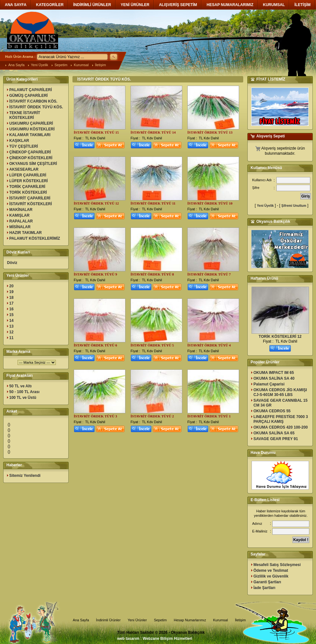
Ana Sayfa (16, 65)
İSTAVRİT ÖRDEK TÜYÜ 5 (152, 345)
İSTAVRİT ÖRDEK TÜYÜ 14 (153, 132)
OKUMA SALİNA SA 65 (274, 433)
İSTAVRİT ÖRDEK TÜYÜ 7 (209, 274)
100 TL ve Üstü (23, 398)
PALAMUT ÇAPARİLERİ (31, 90)
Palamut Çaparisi (269, 384)
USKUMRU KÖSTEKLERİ (32, 129)
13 (11, 326)
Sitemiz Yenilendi (25, 476)
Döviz (12, 263)
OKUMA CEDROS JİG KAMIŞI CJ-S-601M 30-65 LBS (280, 392)
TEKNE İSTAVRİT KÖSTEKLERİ (25, 115)
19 (11, 292)
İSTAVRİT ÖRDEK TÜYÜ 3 (95, 416)
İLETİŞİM (302, 5)
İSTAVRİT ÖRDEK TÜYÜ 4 (209, 345)
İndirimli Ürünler (108, 620)
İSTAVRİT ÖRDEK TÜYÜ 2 (152, 416)
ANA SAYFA (16, 5)
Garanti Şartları (267, 582)
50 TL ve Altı (20, 386)
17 (11, 303)
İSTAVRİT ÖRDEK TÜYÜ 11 (153, 203)
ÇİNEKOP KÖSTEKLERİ (31, 158)
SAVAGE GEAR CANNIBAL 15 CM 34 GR (280, 403)
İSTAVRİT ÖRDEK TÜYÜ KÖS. (36, 107)
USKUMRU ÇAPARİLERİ (31, 123)
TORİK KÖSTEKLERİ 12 (280, 337)
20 (11, 286)
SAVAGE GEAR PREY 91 (276, 439)
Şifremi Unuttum (294, 206)
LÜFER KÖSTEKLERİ (29, 181)
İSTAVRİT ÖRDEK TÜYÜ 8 (152, 274)
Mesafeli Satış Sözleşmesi (277, 565)
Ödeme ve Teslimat (271, 570)
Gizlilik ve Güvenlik (271, 576)
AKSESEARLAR (24, 169)
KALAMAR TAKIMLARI (30, 135)
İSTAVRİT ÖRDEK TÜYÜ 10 (210, 203)
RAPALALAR (21, 221)
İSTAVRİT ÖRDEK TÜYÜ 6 (95, 345)
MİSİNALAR (20, 227)
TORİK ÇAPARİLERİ (27, 187)
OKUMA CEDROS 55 (272, 411)
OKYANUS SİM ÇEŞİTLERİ (33, 164)
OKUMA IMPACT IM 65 (274, 373)
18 (11, 298)
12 (11, 332)
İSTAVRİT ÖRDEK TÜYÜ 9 (95, 274)
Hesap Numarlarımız (190, 620)
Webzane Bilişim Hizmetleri (167, 639)
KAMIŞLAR (19, 215)
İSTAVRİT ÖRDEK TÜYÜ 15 (96, 132)
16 (11, 309)
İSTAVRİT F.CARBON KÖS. (33, 101)
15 (11, 315)
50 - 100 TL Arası (24, 392)
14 (11, 321)
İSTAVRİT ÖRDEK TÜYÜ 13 (210, 132)
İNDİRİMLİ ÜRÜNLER (92, 5)
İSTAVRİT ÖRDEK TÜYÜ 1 (209, 416)
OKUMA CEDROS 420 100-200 (281, 427)
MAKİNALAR (21, 210)
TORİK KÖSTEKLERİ (28, 192)
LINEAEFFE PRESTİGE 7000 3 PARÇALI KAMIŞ (281, 419)
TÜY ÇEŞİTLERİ (24, 146)
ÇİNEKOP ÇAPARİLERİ (30, 152)
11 (11, 338)
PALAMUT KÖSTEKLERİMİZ (35, 238)
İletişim (101, 65)
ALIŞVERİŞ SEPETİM (178, 5)
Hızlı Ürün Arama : (20, 57)
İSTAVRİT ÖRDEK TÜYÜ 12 (96, 203)
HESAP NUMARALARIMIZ (230, 5)
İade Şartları (264, 588)
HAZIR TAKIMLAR (26, 233)
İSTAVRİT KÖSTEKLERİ (31, 204)
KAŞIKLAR (19, 141)
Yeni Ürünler (137, 620)
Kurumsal (81, 65)
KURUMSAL (274, 5)
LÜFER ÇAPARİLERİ (28, 175)
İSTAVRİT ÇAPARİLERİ (30, 198)
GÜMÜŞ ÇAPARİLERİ (28, 96)
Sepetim (61, 65)
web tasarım (128, 639)
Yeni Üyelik (40, 65)
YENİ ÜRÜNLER (135, 5)
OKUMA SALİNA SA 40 (274, 378)
